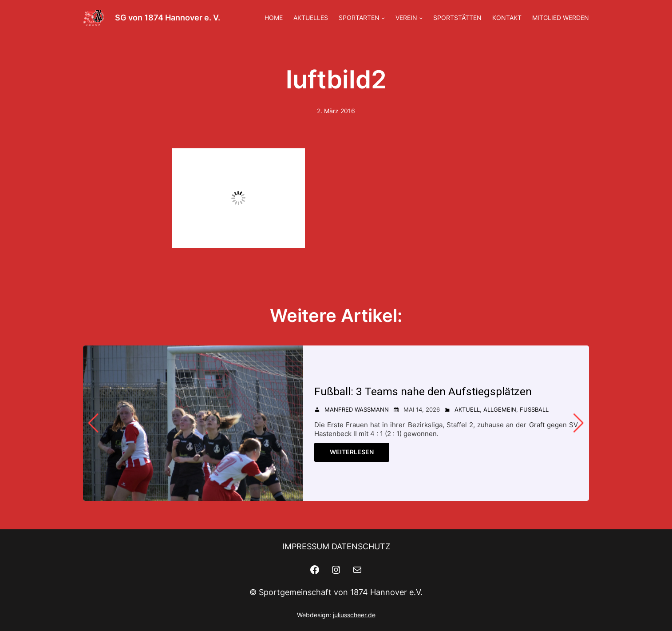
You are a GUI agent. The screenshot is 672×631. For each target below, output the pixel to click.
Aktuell (467, 409)
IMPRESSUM (306, 546)
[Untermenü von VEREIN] (421, 18)
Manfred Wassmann (357, 409)
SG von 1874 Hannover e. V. (168, 18)
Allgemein (500, 409)
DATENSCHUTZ (361, 546)
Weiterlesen (352, 452)
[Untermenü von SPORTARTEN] (383, 18)
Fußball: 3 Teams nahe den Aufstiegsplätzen (423, 391)
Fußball (534, 409)
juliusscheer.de (354, 615)
